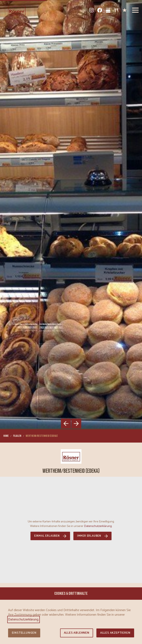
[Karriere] (125, 10)
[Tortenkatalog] (108, 10)
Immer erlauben (89, 536)
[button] (135, 10)
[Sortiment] (116, 10)
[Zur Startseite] (17, 10)
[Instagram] (91, 10)
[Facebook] (100, 10)
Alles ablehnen (77, 633)
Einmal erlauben (47, 536)
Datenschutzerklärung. (98, 526)
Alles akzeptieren (115, 633)
